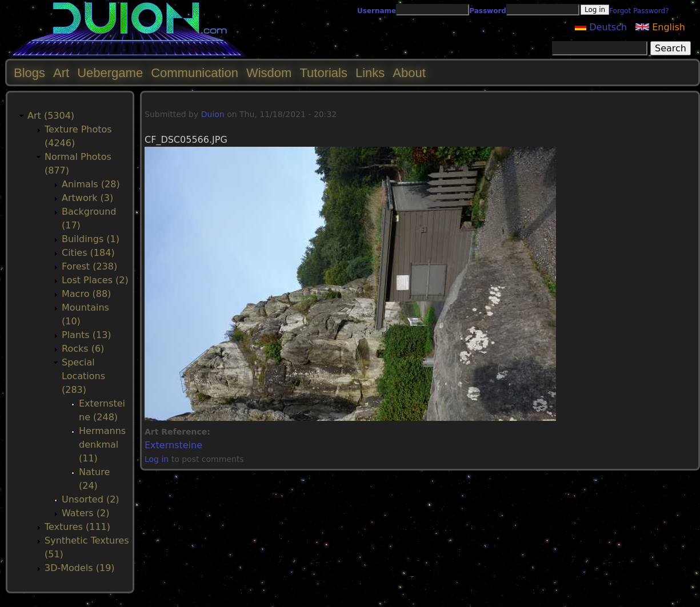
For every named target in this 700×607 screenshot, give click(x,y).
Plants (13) (87, 335)
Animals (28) (91, 184)
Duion (213, 114)
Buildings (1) (91, 239)
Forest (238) (89, 266)
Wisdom (269, 73)
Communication (195, 73)
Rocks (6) (83, 349)
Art (61, 73)
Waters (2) (85, 513)
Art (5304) (51, 116)
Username (377, 11)
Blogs (29, 73)
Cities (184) (88, 253)
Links (370, 73)
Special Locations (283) (83, 376)
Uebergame (110, 73)
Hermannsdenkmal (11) (102, 445)
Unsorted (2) (91, 499)
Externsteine (173, 445)
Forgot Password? (639, 11)
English (660, 27)
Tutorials (323, 73)
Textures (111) (77, 527)
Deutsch (601, 27)
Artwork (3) (87, 198)
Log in (157, 459)
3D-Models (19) (80, 568)
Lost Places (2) (95, 280)
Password (488, 11)
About (409, 73)
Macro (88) (86, 294)
